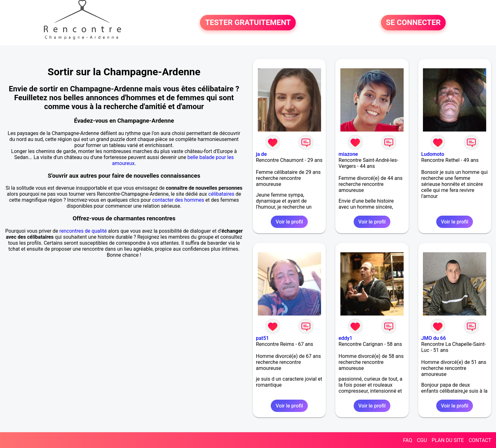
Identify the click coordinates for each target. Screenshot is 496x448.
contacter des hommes (178, 200)
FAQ (408, 440)
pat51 (262, 338)
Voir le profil (289, 222)
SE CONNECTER (413, 23)
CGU (422, 440)
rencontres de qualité (83, 231)
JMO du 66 (434, 338)
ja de (261, 154)
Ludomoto (433, 154)
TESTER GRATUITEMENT (248, 23)
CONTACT (480, 440)
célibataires (221, 194)
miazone (348, 154)
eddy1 (345, 338)
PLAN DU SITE (448, 440)
